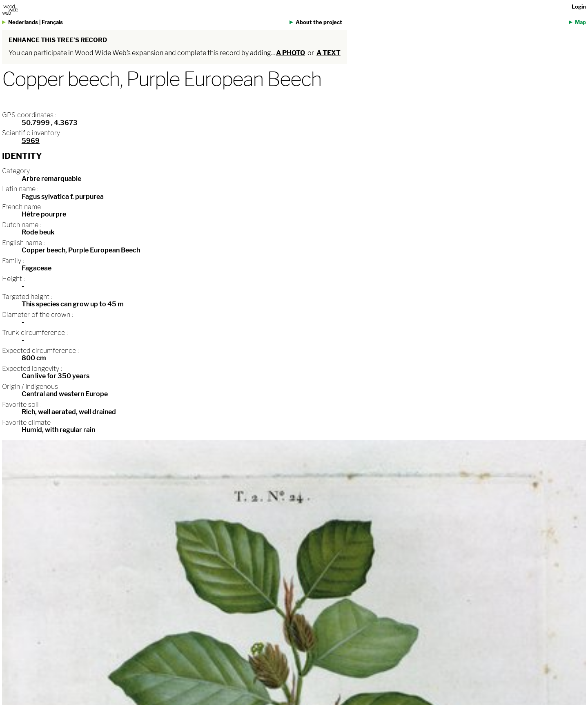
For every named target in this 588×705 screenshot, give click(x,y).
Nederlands (23, 22)
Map (580, 22)
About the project (319, 22)
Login (579, 7)
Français (52, 22)
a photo (291, 53)
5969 (31, 141)
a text (329, 53)
